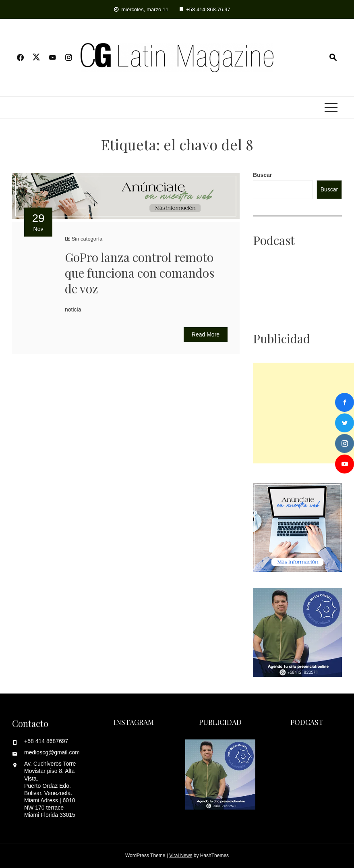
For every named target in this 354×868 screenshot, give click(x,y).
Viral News (181, 856)
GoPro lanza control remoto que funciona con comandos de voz (140, 273)
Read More (206, 334)
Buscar (262, 175)
